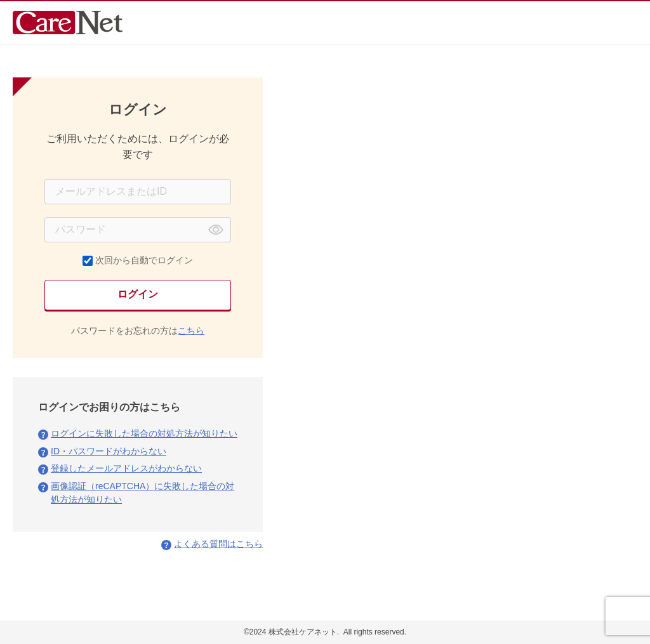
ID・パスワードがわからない (109, 451)
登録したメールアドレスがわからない (126, 468)
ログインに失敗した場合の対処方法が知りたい (144, 433)
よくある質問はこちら (218, 544)
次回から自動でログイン (144, 260)
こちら (191, 331)
